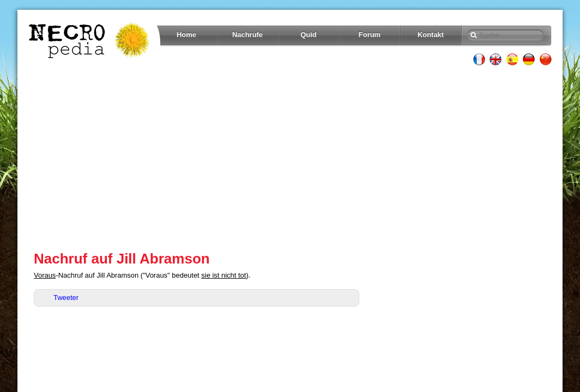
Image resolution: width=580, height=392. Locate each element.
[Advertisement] (290, 158)
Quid (309, 35)
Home (186, 35)
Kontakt (431, 35)
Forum (370, 35)
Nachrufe (247, 35)
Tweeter (66, 298)
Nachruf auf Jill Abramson (122, 259)
